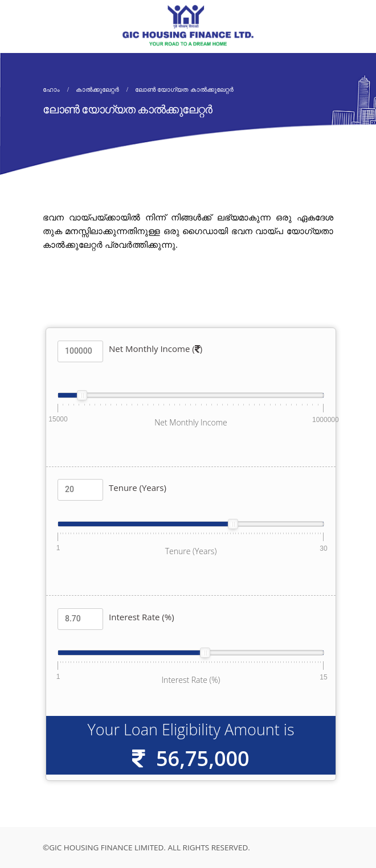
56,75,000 (203, 758)
